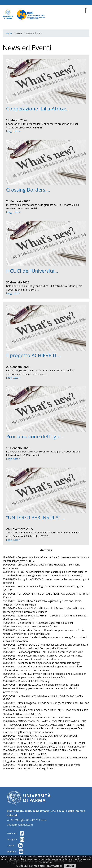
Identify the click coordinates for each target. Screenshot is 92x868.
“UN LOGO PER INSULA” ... (36, 517)
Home (9, 33)
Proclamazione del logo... (35, 436)
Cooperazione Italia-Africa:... (38, 109)
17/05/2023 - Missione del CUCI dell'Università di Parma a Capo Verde (42, 765)
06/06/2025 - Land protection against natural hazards (32, 659)
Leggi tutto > (13, 131)
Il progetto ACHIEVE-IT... (33, 355)
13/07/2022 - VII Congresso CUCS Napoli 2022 (29, 768)
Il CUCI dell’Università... (32, 271)
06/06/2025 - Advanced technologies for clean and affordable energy (41, 663)
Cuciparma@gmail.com (20, 825)
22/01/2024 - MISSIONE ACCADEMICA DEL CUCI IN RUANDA (37, 717)
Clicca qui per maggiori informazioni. (39, 866)
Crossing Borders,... (28, 190)
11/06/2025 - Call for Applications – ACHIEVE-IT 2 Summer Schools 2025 (43, 652)
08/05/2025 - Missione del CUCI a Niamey (26, 681)
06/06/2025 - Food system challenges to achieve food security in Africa (42, 656)
